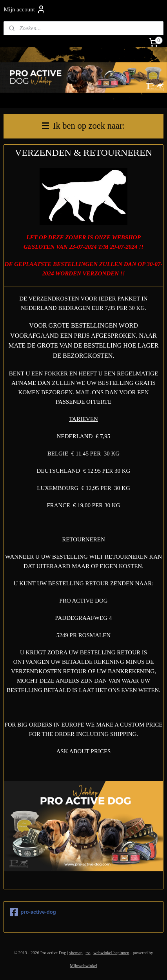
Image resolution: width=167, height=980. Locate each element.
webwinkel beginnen (111, 953)
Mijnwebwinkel (83, 965)
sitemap (76, 953)
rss (88, 953)
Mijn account (25, 9)
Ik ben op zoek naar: (83, 126)
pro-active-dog (33, 912)
